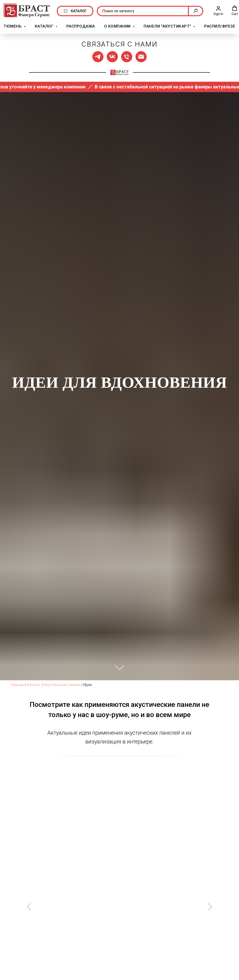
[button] (218, 11)
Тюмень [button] (13, 26)
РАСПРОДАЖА (81, 26)
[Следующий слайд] (210, 907)
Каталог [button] (45, 26)
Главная (17, 685)
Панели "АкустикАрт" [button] (168, 26)
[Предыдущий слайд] (29, 907)
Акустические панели (62, 685)
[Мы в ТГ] (98, 57)
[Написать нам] (141, 57)
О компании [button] (118, 26)
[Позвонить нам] (127, 57)
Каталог (34, 685)
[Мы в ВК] (112, 57)
